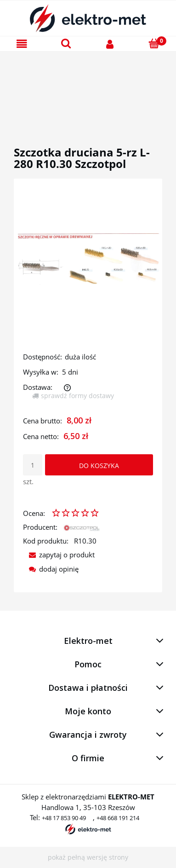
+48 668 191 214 (118, 818)
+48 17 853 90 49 (64, 818)
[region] (88, 88)
